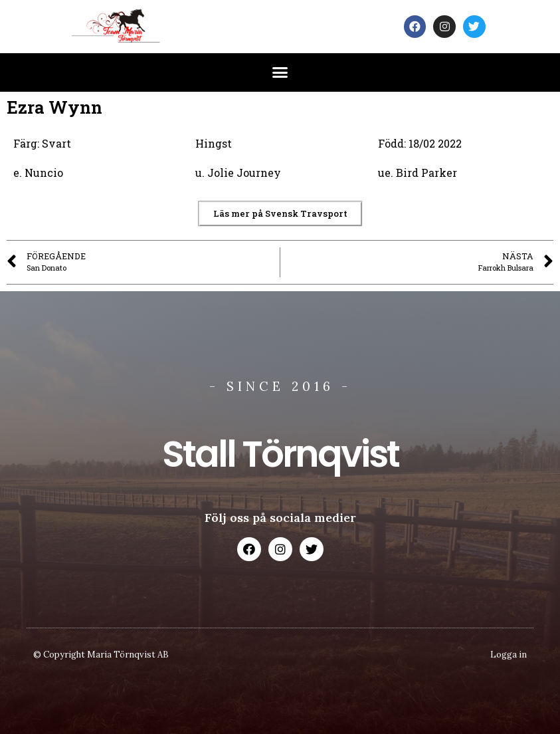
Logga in (509, 655)
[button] (280, 72)
